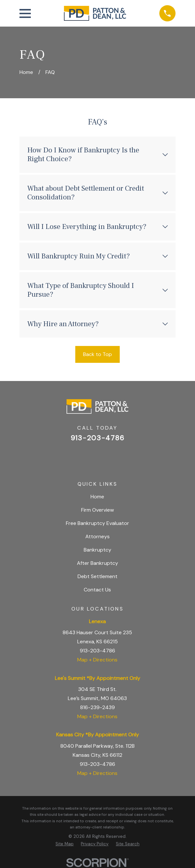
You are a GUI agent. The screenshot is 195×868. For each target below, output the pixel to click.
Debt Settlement (97, 576)
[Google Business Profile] (81, 457)
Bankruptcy (97, 550)
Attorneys (97, 536)
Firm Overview (97, 510)
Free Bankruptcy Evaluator (97, 523)
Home (97, 497)
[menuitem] (65, 844)
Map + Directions (97, 660)
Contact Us (97, 590)
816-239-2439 (97, 707)
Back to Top (97, 354)
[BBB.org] (114, 457)
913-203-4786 (97, 438)
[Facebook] (97, 457)
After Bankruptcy (97, 563)
